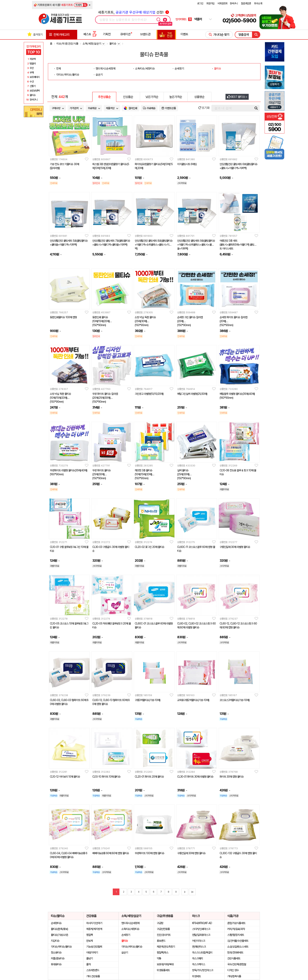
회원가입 (210, 3)
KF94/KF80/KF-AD (202, 923)
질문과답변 (246, 3)
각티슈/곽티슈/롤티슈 (68, 75)
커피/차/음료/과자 (236, 929)
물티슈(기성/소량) (59, 935)
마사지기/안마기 (94, 923)
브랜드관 (145, 34)
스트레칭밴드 (93, 970)
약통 (159, 958)
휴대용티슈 (56, 964)
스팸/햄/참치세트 (236, 935)
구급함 (160, 923)
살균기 (99, 75)
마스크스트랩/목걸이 (202, 953)
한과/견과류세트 (235, 953)
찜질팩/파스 (163, 953)
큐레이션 (125, 34)
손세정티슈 (56, 923)
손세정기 (179, 69)
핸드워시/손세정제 (106, 69)
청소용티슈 (56, 953)
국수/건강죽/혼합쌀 (237, 964)
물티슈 (218, 69)
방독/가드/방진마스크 (203, 970)
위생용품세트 (163, 970)
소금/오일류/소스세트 (238, 947)
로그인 (200, 3)
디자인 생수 (233, 970)
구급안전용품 (163, 929)
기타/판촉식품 (234, 976)
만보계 (89, 941)
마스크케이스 (199, 964)
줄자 (88, 964)
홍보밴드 (161, 941)
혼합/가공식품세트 (236, 923)
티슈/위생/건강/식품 (67, 44)
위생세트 (196, 976)
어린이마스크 (199, 941)
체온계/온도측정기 (166, 947)
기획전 (107, 34)
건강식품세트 (234, 958)
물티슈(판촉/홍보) (59, 929)
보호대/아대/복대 (165, 964)
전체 (59, 69)
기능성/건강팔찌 (94, 947)
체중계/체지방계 (94, 929)
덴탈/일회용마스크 (201, 935)
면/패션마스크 (199, 947)
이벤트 (184, 34)
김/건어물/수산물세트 (238, 941)
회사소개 (258, 3)
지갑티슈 (55, 941)
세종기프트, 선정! (133, 12)
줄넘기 (89, 958)
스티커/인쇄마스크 (201, 929)
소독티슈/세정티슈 (145, 69)
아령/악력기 (92, 953)
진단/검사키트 (164, 935)
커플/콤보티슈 (58, 958)
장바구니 (234, 3)
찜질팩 (89, 935)
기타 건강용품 (93, 976)
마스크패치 (198, 958)
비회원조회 (223, 3)
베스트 (90, 34)
